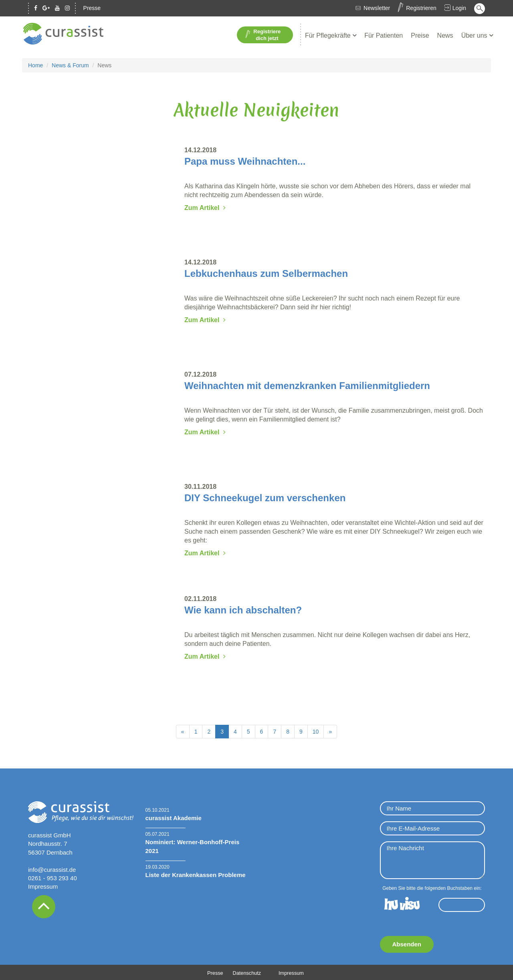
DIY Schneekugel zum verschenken (265, 497)
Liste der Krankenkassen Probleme (196, 874)
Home (35, 65)
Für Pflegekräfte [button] (329, 35)
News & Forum (70, 65)
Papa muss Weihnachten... (245, 160)
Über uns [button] (475, 35)
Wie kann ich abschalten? (243, 609)
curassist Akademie (174, 817)
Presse (92, 8)
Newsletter (377, 8)
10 (316, 731)
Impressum (43, 886)
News (445, 35)
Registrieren (421, 8)
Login (459, 8)
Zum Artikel (202, 207)
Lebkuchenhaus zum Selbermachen (266, 273)
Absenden (407, 943)
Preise (420, 35)
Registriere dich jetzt (263, 34)
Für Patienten (384, 35)
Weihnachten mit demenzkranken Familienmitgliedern (307, 385)
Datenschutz (246, 972)
